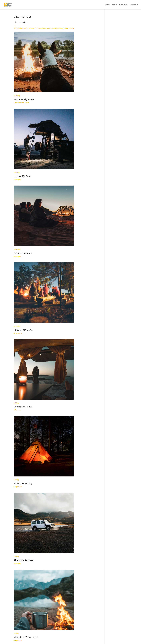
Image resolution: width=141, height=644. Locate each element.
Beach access (25, 28)
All (15, 26)
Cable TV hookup (36, 28)
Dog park (46, 28)
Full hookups (54, 28)
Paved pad (62, 28)
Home (107, 5)
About (114, 5)
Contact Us (134, 5)
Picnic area (70, 28)
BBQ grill (17, 28)
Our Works (123, 5)
